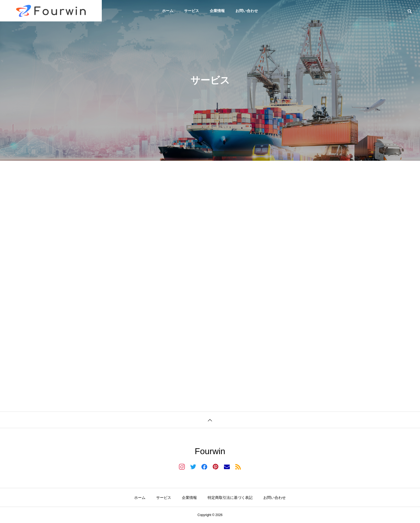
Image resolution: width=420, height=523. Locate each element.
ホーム (168, 11)
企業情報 (217, 11)
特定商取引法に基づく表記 (230, 498)
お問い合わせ (247, 11)
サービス (192, 11)
